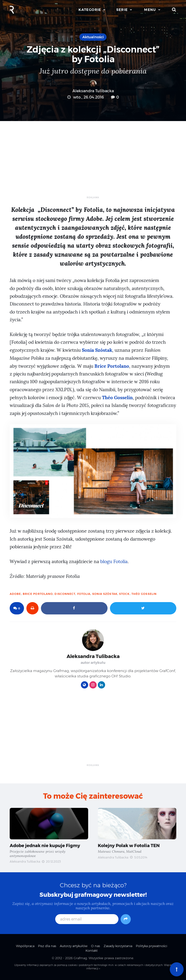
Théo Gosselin (144, 594)
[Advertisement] (93, 162)
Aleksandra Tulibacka (93, 87)
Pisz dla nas (47, 946)
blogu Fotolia (114, 562)
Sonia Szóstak (105, 594)
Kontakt (92, 950)
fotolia (84, 594)
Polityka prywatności (151, 946)
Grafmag (80, 958)
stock (124, 594)
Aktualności (93, 37)
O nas (96, 946)
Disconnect (65, 594)
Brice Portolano (38, 594)
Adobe (15, 594)
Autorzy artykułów (74, 946)
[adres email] (87, 919)
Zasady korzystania (118, 946)
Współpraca (25, 946)
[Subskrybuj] (126, 919)
